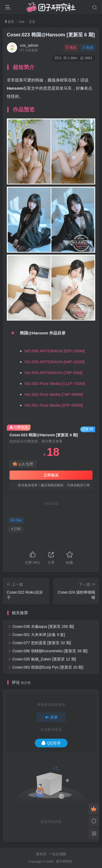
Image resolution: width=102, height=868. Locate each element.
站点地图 (59, 854)
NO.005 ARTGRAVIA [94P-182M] (55, 362)
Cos (21, 22)
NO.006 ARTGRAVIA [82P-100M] (55, 351)
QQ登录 (51, 743)
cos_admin (29, 45)
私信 (88, 48)
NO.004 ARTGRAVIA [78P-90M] (53, 373)
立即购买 (51, 475)
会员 (23, 464)
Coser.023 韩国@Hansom (51, 35)
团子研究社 (64, 861)
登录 (51, 717)
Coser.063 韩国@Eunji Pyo (48, 667)
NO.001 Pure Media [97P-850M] (54, 405)
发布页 (41, 854)
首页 (10, 22)
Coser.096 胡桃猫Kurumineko (50, 651)
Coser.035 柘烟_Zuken (44, 659)
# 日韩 (16, 529)
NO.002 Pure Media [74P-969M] (54, 394)
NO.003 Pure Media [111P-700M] (55, 383)
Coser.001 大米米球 (39, 635)
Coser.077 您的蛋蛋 (42, 643)
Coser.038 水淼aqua (43, 626)
